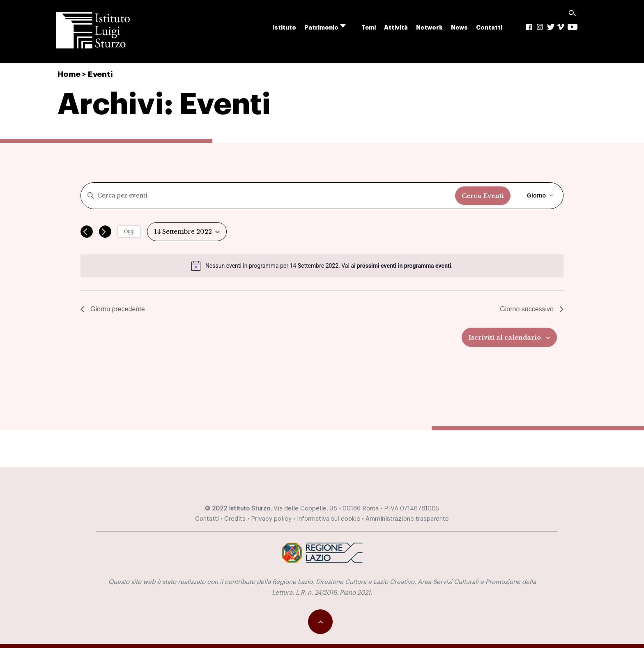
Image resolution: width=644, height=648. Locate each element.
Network (429, 28)
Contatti (489, 28)
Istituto (284, 28)
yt (573, 27)
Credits (235, 519)
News (459, 28)
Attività (396, 28)
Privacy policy (271, 519)
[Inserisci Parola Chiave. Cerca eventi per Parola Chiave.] (268, 196)
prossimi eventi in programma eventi (404, 266)
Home (69, 74)
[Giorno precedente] (87, 232)
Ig (540, 27)
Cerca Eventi (483, 196)
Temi (369, 28)
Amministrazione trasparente (407, 519)
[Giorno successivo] (105, 232)
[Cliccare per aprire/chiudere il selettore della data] (187, 232)
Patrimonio (321, 28)
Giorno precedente (113, 309)
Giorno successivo (532, 309)
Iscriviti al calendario (505, 338)
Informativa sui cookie (329, 519)
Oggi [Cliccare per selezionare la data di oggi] (129, 232)
